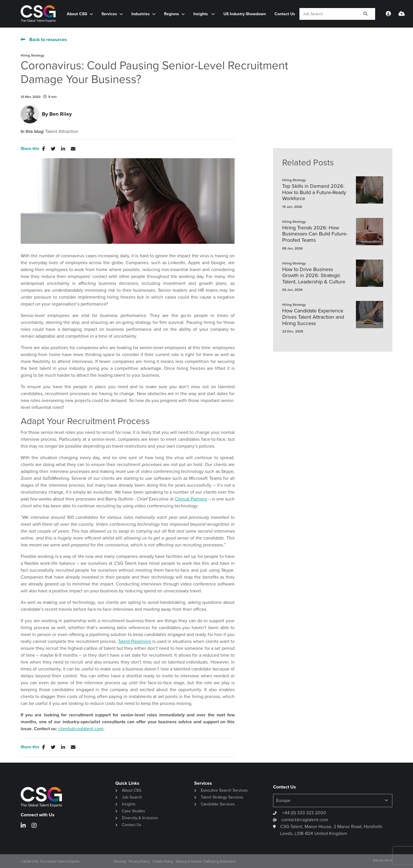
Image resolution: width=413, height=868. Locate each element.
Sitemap (120, 861)
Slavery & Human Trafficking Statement (206, 861)
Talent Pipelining (135, 641)
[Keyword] (328, 14)
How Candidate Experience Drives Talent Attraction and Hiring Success (313, 317)
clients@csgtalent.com (81, 729)
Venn (388, 860)
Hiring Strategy (32, 55)
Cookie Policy (163, 861)
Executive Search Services (224, 790)
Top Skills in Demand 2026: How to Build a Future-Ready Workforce (314, 193)
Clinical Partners (191, 499)
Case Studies (134, 811)
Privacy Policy (139, 861)
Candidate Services (218, 804)
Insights (201, 14)
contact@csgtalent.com (305, 820)
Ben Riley (61, 114)
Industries (141, 14)
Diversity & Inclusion (140, 818)
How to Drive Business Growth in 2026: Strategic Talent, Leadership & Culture (314, 276)
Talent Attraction (62, 132)
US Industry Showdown (245, 14)
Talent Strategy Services (222, 797)
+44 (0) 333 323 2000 (304, 813)
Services (109, 14)
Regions (172, 14)
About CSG (77, 14)
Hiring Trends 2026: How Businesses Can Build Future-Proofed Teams (315, 234)
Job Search (132, 797)
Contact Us (285, 14)
